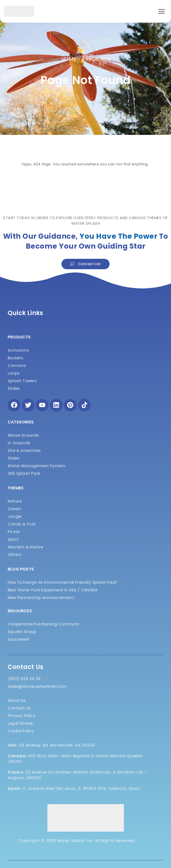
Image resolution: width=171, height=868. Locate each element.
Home (69, 59)
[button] (162, 11)
